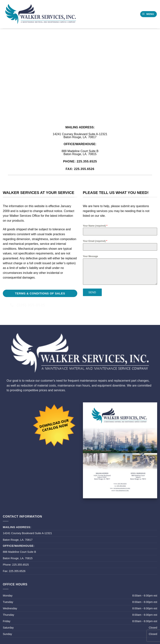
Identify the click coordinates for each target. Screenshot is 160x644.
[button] (149, 14)
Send (92, 292)
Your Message (90, 256)
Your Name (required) (95, 226)
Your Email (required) (95, 241)
